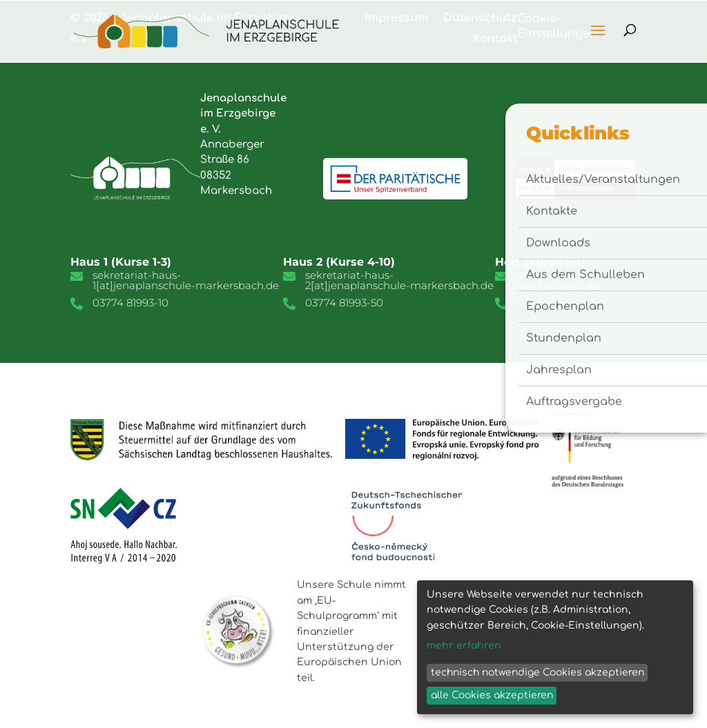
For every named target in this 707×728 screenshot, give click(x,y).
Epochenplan (565, 307)
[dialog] (555, 647)
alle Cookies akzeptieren (492, 695)
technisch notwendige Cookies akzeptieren (537, 672)
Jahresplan (559, 371)
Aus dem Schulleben (585, 275)
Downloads (558, 244)
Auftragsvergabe (574, 402)
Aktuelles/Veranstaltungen (603, 180)
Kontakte (552, 212)
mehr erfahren (464, 646)
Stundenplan (564, 339)
